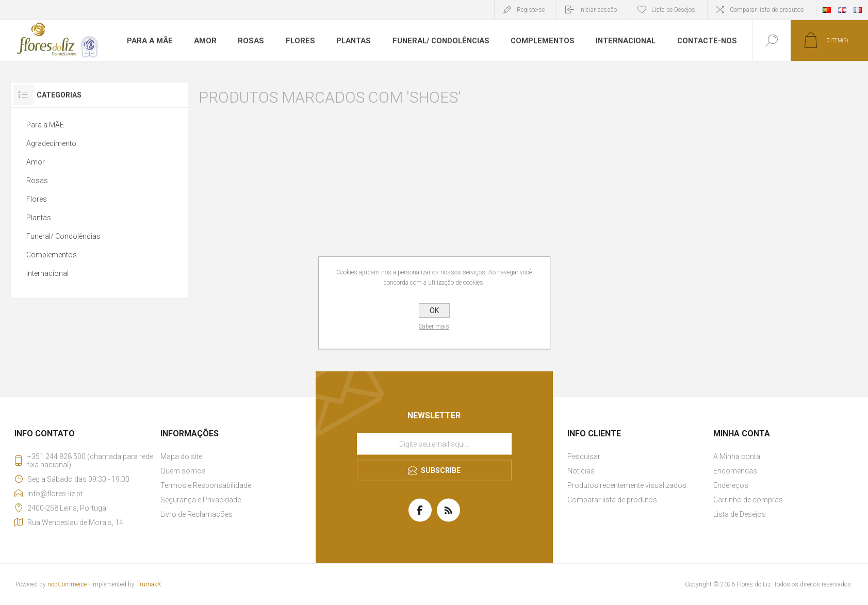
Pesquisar (584, 456)
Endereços (731, 485)
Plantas (348, 41)
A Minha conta (737, 456)
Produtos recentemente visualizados (627, 485)
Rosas (248, 41)
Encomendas (735, 471)
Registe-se (531, 10)
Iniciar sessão (598, 10)
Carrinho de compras (748, 500)
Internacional (615, 41)
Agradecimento (51, 143)
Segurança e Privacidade (201, 500)
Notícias (581, 471)
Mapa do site (181, 456)
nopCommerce (67, 584)
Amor (202, 41)
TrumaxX (149, 584)
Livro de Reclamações (196, 514)
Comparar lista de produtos (767, 10)
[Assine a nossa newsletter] (434, 444)
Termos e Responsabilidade (206, 485)
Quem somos (183, 471)
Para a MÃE (148, 41)
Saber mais (434, 326)
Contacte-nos (694, 41)
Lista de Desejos (740, 514)
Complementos (533, 41)
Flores (296, 41)
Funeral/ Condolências (433, 41)
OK (434, 310)
